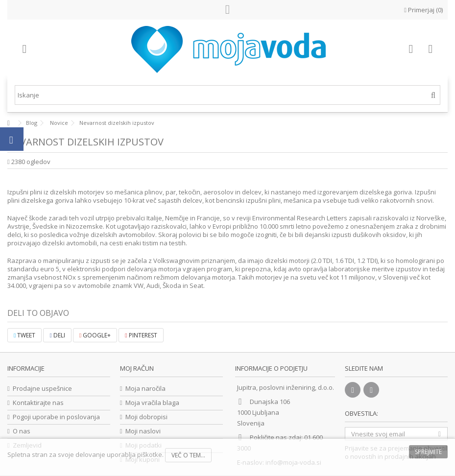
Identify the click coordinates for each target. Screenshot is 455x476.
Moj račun (137, 368)
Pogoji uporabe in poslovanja (56, 417)
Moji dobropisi (146, 417)
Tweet (24, 335)
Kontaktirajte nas (38, 403)
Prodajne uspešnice (42, 389)
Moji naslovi (143, 431)
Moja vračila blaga (152, 403)
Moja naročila (145, 389)
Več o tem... (188, 455)
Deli (57, 335)
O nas (22, 431)
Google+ (95, 335)
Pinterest (141, 335)
